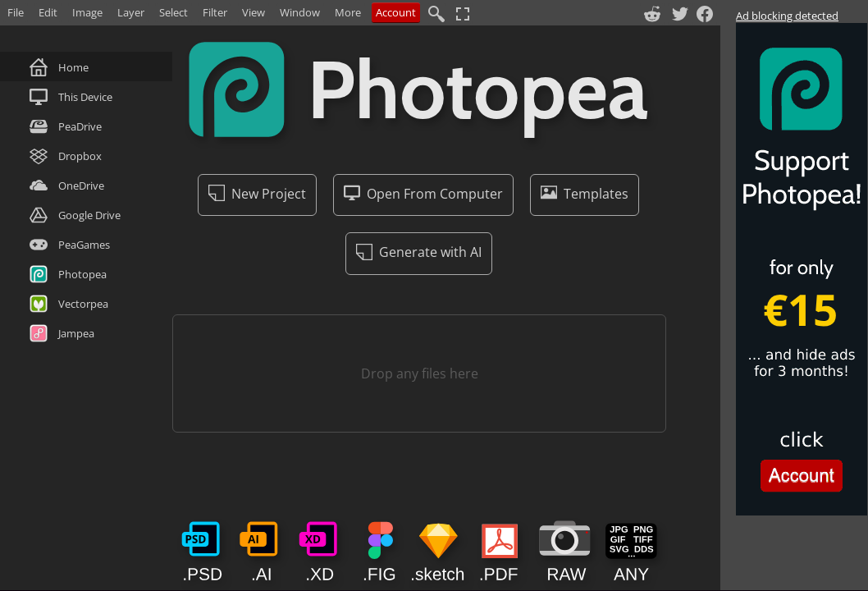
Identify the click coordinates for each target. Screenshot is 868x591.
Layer (131, 12)
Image (87, 12)
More (348, 12)
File (16, 12)
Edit (48, 12)
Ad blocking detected (787, 16)
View (254, 12)
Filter (215, 12)
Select (174, 12)
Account (396, 12)
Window (300, 12)
